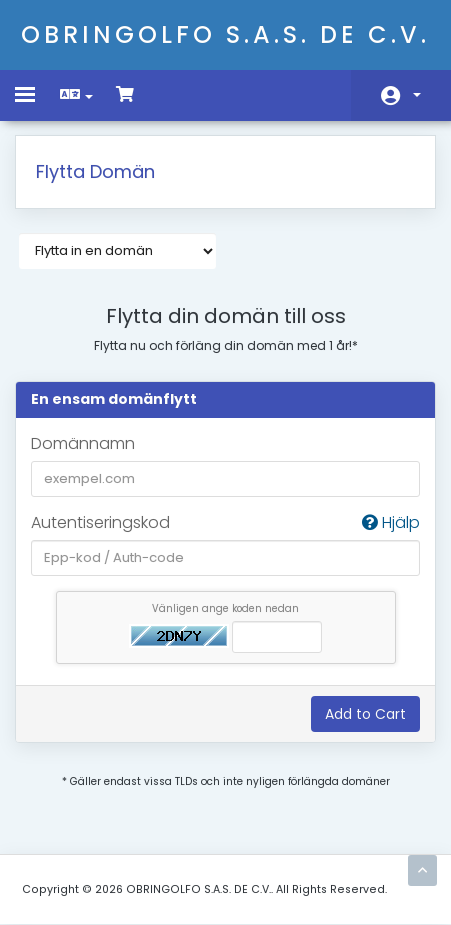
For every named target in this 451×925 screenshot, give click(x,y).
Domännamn (83, 444)
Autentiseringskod (225, 523)
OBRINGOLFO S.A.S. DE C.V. (225, 34)
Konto (417, 95)
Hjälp (391, 523)
